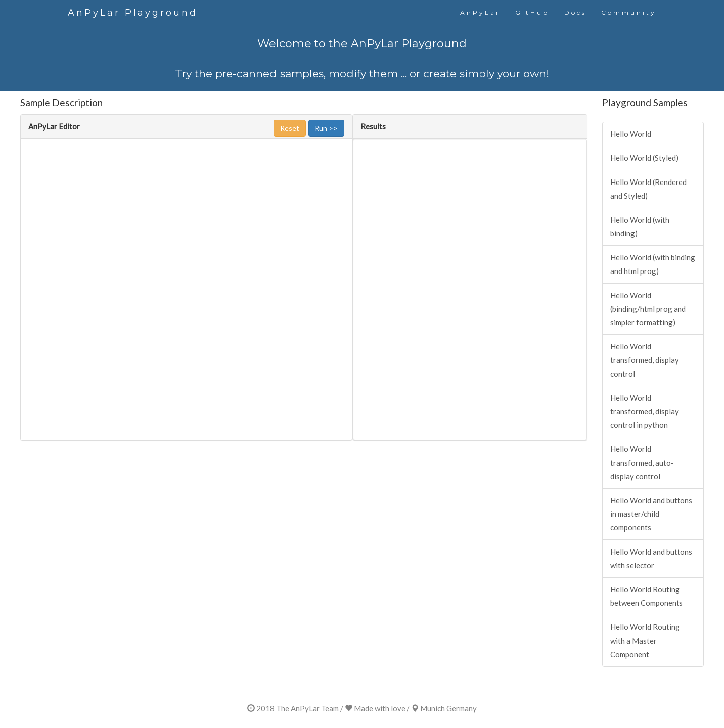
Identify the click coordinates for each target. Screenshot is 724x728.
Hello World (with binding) (640, 226)
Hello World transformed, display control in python (645, 411)
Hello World (631, 134)
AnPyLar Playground (133, 13)
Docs (575, 12)
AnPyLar (480, 12)
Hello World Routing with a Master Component (645, 641)
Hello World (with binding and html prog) (653, 264)
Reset (290, 128)
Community (629, 12)
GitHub (532, 12)
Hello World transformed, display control (645, 360)
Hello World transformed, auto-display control (642, 463)
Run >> (326, 128)
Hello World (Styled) (644, 158)
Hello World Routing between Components (647, 596)
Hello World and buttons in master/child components (651, 514)
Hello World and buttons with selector (651, 558)
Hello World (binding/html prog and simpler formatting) (648, 309)
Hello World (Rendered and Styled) (649, 189)
